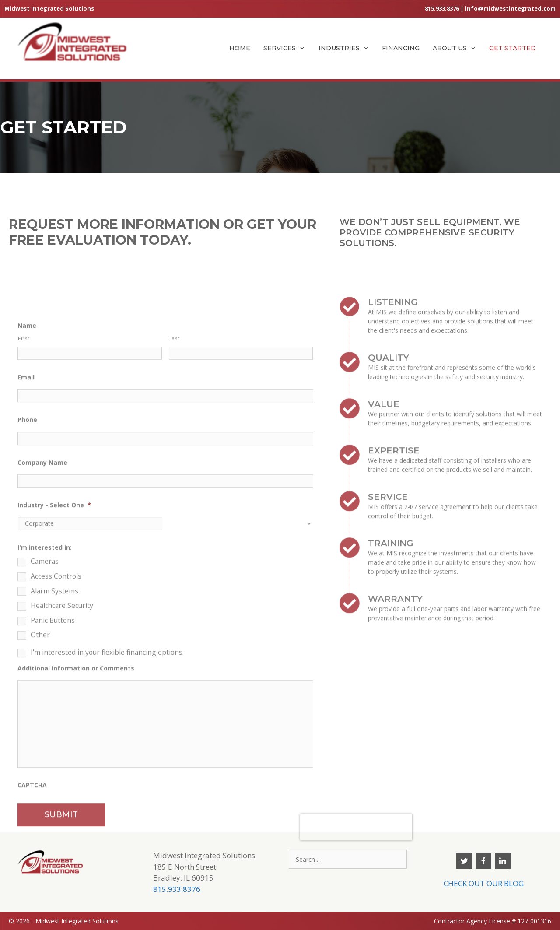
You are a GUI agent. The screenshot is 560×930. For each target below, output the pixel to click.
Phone (27, 512)
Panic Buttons (53, 712)
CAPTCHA (32, 877)
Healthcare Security (62, 698)
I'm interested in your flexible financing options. (107, 744)
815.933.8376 (442, 8)
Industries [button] (347, 48)
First (24, 430)
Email (26, 469)
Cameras (45, 653)
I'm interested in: (45, 639)
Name (27, 417)
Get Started (513, 48)
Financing (401, 48)
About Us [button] (458, 48)
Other (40, 727)
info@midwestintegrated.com (510, 8)
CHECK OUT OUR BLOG (484, 883)
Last (175, 430)
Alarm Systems (54, 683)
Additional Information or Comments (76, 760)
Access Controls (56, 668)
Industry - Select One (54, 597)
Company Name (42, 554)
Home (240, 48)
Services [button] (287, 48)
